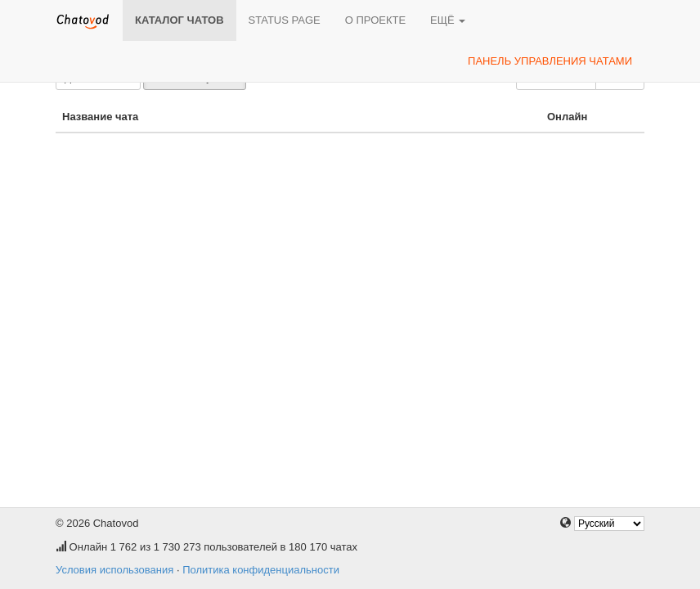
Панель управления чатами (550, 61)
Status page (285, 20)
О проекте (375, 20)
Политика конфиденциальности (261, 570)
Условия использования (114, 570)
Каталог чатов (179, 20)
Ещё (448, 20)
